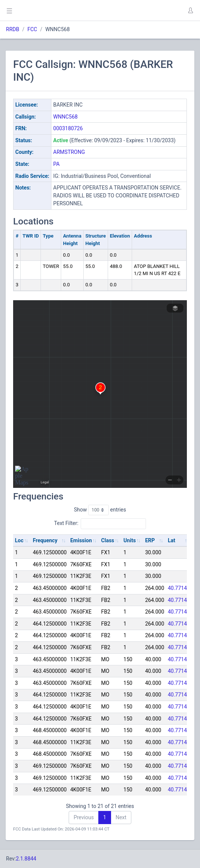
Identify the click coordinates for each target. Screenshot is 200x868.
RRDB (13, 29)
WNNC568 (65, 117)
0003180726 (68, 128)
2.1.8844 (26, 859)
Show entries (100, 510)
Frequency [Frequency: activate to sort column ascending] (45, 540)
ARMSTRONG (69, 152)
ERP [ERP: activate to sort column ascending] (150, 540)
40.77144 (179, 588)
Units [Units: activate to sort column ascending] (130, 540)
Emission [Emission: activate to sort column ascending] (81, 540)
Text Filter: (100, 524)
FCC (32, 29)
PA (56, 164)
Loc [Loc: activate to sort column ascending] (19, 540)
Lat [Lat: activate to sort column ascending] (171, 540)
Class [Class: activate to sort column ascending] (108, 540)
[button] (190, 11)
